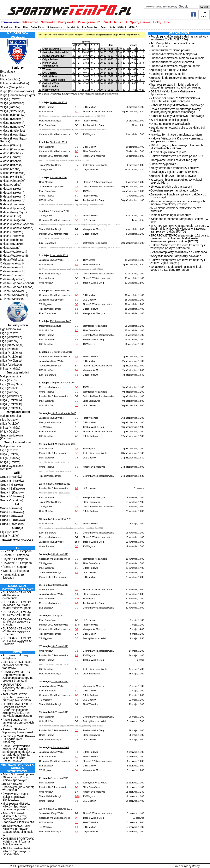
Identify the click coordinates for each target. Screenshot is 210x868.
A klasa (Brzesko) (11, 165)
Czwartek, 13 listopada (17, 563)
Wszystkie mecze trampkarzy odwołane (176, 256)
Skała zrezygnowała (163, 164)
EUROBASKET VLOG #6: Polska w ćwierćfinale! (17, 595)
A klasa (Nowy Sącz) (13, 135)
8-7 (77, 165)
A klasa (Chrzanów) (13, 115)
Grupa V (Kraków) (12, 500)
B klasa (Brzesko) (11, 244)
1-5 (77, 264)
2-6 (77, 559)
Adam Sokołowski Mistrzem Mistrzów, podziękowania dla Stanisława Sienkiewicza (18, 818)
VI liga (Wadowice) (12, 103)
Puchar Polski (37, 27)
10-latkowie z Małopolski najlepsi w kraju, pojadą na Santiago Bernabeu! (177, 268)
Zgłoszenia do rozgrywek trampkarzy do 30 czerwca (178, 79)
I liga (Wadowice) (11, 337)
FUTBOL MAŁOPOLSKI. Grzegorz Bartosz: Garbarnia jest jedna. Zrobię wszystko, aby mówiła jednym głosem (18, 710)
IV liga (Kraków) (10, 432)
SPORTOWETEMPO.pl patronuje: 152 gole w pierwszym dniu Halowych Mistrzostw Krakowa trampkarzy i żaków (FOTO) (180, 238)
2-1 (77, 356)
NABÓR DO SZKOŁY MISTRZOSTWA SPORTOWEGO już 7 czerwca (175, 100)
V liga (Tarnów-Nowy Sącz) (17, 95)
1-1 (77, 309)
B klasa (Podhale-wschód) (17, 224)
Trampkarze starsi (17, 412)
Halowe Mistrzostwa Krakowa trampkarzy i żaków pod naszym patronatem (178, 247)
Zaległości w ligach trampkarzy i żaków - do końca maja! (178, 196)
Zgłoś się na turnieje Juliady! (169, 70)
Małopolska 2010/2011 (85, 35)
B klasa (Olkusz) (11, 216)
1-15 (77, 599)
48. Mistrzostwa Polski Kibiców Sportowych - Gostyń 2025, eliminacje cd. (18, 830)
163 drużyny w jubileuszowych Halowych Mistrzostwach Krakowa (177, 147)
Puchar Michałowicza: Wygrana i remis (175, 66)
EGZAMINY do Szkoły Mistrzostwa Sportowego (173, 93)
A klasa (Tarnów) (11, 157)
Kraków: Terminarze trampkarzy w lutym (176, 135)
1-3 (77, 511)
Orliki (18, 473)
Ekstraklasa (7, 27)
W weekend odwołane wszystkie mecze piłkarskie (176, 210)
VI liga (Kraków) (10, 99)
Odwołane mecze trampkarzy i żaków (174, 190)
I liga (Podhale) (10, 349)
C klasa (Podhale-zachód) (17, 287)
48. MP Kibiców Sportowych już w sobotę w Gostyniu (19, 787)
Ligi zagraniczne (55, 27)
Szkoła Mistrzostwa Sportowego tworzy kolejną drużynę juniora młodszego (176, 110)
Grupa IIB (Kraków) (12, 489)
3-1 (77, 629)
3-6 (77, 401)
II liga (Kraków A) (11, 353)
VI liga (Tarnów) (10, 107)
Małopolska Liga (10, 376)
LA (125, 22)
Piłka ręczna (86, 22)
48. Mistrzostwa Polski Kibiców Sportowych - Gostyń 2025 (17, 851)
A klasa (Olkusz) (10, 145)
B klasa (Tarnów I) (12, 232)
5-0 (77, 361)
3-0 (77, 112)
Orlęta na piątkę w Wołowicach (170, 124)
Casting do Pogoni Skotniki (168, 74)
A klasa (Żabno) (10, 169)
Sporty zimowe (140, 22)
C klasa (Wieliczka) (12, 299)
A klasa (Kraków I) (12, 119)
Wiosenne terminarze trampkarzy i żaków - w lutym (179, 220)
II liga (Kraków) (10, 424)
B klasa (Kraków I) (12, 189)
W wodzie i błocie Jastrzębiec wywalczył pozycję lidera (176, 181)
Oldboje (18, 528)
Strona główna (45, 35)
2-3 (77, 147)
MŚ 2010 (122, 27)
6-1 (77, 832)
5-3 (77, 243)
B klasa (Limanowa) (13, 204)
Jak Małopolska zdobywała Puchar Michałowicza (173, 45)
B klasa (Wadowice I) (14, 252)
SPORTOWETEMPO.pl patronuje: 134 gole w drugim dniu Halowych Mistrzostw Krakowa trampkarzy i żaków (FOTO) (180, 229)
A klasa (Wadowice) (13, 173)
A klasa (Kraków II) (12, 123)
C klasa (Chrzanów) (13, 275)
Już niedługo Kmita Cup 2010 (169, 152)
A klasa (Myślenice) (13, 131)
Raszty (196, 866)
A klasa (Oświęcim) (12, 149)
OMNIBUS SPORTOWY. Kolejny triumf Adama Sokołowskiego (18, 841)
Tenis (117, 22)
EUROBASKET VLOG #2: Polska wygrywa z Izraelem (17, 631)
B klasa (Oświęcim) (12, 220)
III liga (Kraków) (10, 369)
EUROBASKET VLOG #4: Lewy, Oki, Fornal (17, 613)
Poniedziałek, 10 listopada (13, 576)
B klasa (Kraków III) (13, 196)
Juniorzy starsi (18, 325)
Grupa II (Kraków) (11, 485)
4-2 (77, 107)
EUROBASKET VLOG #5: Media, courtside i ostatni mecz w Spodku (17, 605)
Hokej (157, 22)
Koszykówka (67, 22)
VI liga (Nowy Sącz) (13, 111)
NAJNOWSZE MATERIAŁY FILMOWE (18, 588)
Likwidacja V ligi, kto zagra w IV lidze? (175, 172)
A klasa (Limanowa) (13, 127)
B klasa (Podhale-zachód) (17, 228)
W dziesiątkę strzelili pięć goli (169, 120)
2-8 (77, 151)
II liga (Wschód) (10, 79)
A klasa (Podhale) (11, 153)
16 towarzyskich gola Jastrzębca (171, 187)
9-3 (77, 191)
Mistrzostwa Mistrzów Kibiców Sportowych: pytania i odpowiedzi (16, 806)
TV (18, 548)
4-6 (77, 700)
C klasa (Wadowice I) (14, 291)
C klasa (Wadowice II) (14, 295)
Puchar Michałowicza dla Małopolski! (174, 54)
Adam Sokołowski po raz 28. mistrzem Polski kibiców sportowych (18, 777)
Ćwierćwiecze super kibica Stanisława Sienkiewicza (15, 797)
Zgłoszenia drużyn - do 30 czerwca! (173, 176)
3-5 (77, 304)
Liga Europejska (90, 27)
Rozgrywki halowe (18, 540)
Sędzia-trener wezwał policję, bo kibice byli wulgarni (178, 129)
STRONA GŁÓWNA (10, 22)
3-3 (77, 220)
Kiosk (18, 652)
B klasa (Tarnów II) (12, 236)
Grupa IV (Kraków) (12, 496)
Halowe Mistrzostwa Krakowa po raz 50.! (177, 156)
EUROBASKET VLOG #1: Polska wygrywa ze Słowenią (17, 641)
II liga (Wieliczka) (11, 365)
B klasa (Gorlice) (11, 185)
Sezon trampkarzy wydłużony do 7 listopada (179, 252)
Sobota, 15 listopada (16, 555)
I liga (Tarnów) (9, 341)
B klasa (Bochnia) (11, 240)
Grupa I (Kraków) (11, 477)
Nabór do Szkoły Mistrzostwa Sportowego (177, 105)
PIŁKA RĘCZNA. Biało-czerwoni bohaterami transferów (17, 665)
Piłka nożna (30, 22)
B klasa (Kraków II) (12, 193)
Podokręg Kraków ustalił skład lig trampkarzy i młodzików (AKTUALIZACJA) (180, 38)
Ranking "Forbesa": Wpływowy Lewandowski (18, 731)
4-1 (77, 187)
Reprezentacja (108, 27)
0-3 (77, 234)
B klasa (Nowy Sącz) (13, 212)
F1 (99, 22)
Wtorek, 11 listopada (16, 571)
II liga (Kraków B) (11, 357)
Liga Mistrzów (73, 27)
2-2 (77, 392)
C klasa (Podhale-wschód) (17, 283)
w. (76, 818)
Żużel (107, 22)
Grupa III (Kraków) (12, 492)
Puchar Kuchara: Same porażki (170, 50)
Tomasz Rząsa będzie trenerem (171, 215)
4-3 (77, 427)
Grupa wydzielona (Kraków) (12, 437)
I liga (18, 27)
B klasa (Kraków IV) (13, 200)
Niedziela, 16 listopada (17, 551)
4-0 (77, 405)
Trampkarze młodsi (18, 442)
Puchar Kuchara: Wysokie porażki (172, 62)
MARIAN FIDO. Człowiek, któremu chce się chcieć (18, 687)
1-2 (77, 170)
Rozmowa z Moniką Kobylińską (15, 657)
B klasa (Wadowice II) (14, 256)
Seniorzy (18, 68)
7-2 (77, 216)
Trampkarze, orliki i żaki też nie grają (174, 160)
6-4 (77, 770)
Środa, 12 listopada (15, 567)
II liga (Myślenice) (11, 361)
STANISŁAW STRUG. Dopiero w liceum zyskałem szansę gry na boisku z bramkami (18, 676)
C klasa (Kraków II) (12, 267)
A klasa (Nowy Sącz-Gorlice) (13, 140)
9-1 (77, 260)
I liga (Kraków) (9, 333)
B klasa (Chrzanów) (13, 181)
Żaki (18, 504)
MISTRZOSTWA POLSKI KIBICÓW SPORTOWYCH (17, 768)
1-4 (77, 370)
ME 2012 (133, 27)
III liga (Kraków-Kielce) (14, 83)
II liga (25, 27)
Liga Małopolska (10, 329)
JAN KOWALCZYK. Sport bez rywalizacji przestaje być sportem (17, 697)
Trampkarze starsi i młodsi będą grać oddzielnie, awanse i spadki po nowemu (176, 86)
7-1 (77, 375)
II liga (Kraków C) (11, 408)
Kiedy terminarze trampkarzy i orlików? (175, 168)
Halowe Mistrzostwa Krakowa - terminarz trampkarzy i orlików (177, 140)
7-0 (77, 295)
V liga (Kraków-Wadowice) (17, 91)
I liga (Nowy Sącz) (12, 345)
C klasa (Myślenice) (13, 279)
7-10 (77, 796)
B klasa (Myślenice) (13, 208)
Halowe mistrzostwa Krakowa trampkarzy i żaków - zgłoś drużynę (178, 261)
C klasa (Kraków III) (13, 271)
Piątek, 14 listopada (15, 559)
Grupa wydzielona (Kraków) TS (126, 35)
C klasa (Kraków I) (12, 263)
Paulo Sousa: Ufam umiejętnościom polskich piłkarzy (18, 723)
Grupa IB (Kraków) (12, 481)
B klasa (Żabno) (10, 248)
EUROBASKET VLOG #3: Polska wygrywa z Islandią (17, 622)
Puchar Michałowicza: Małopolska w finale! (178, 58)
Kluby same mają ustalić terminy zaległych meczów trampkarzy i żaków (178, 203)
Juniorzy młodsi (18, 372)
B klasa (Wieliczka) (12, 259)
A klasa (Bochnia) (11, 161)
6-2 (77, 300)
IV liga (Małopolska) (13, 87)
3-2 (77, 196)
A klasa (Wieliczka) (12, 177)
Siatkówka (48, 22)
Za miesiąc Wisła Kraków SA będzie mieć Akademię (19, 739)
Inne (167, 22)
